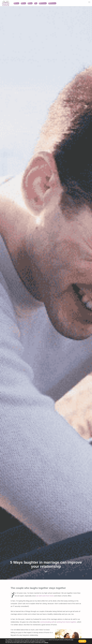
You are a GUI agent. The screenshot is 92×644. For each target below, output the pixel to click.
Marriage (30, 3)
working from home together (66, 622)
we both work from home (45, 596)
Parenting (23, 3)
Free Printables (43, 3)
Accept (82, 641)
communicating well (47, 622)
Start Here (16, 3)
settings (46, 643)
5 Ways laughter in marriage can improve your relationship (46, 564)
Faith (36, 3)
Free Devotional (52, 3)
